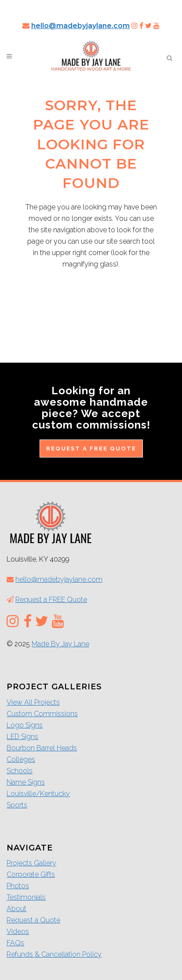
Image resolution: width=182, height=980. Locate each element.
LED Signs (22, 737)
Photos (18, 886)
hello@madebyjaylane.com (80, 26)
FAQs (15, 943)
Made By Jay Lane (60, 644)
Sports (17, 805)
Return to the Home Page (91, 301)
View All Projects (33, 702)
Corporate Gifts (31, 874)
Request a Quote (33, 920)
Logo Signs (25, 725)
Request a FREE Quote (91, 449)
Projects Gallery (31, 863)
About (16, 909)
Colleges (21, 759)
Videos (18, 931)
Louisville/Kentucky (38, 794)
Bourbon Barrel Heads (42, 748)
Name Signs (26, 782)
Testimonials (26, 897)
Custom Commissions (42, 714)
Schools (20, 771)
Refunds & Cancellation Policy (54, 954)
